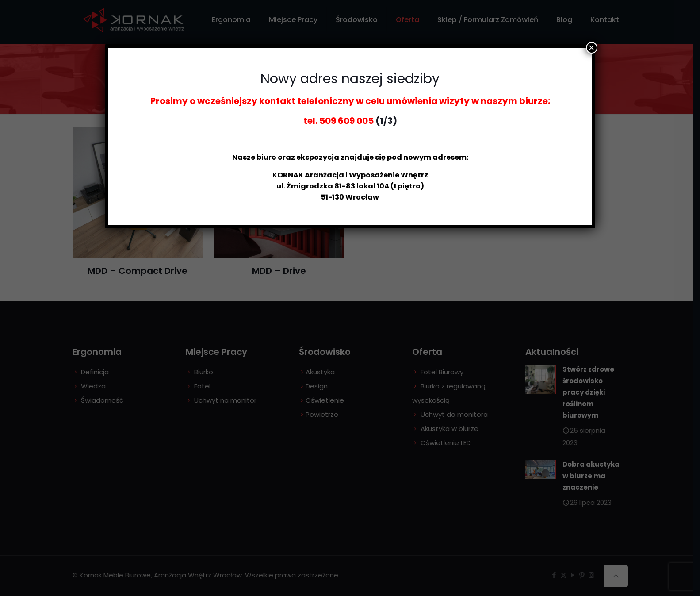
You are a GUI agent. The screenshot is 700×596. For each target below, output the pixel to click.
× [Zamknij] (592, 48)
